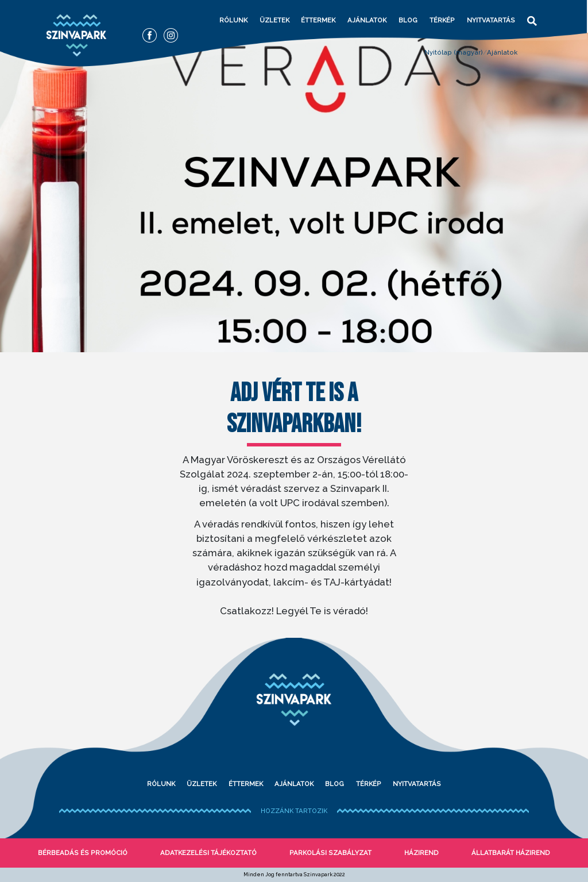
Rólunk (233, 20)
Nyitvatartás (491, 20)
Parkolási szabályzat (330, 853)
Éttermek (318, 20)
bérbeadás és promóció (83, 853)
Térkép (442, 20)
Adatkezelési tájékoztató (208, 853)
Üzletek (274, 20)
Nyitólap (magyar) (454, 52)
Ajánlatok (367, 20)
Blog (408, 20)
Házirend (421, 853)
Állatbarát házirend (511, 853)
